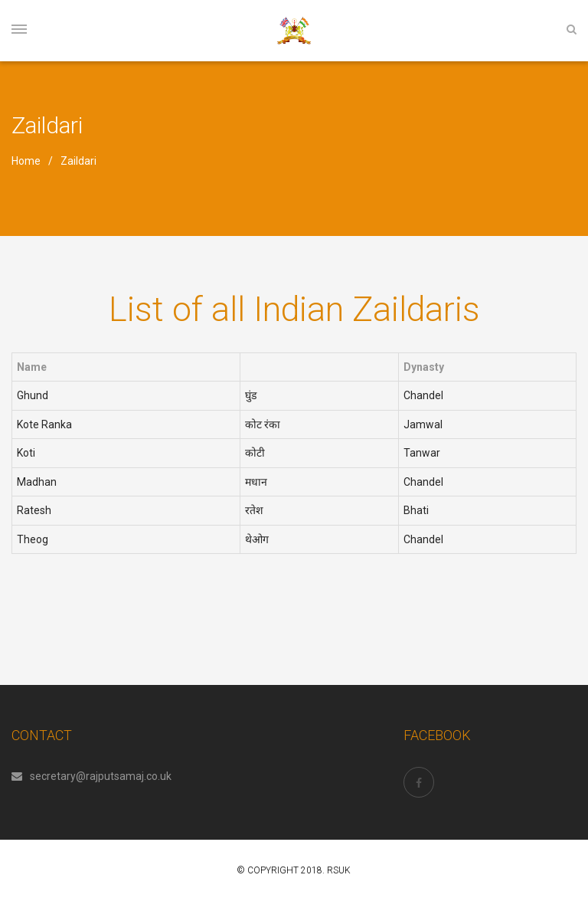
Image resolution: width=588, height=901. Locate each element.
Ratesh (34, 510)
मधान (256, 482)
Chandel (423, 395)
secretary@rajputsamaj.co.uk (91, 776)
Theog (33, 539)
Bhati (416, 510)
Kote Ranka (44, 424)
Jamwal (423, 424)
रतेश (254, 510)
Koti (26, 453)
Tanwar (422, 453)
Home (26, 161)
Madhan (37, 482)
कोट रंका (263, 424)
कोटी (255, 453)
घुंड (251, 395)
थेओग (257, 539)
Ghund (33, 395)
